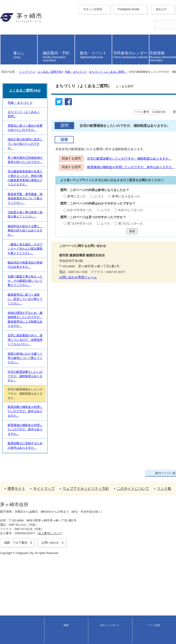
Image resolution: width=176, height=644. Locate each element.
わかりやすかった (23, 267)
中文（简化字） (11, 24)
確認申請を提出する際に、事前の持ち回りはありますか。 (45, 449)
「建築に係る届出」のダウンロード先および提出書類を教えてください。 (55, 459)
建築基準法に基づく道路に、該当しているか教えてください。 (48, 489)
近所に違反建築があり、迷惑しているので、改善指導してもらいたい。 (54, 509)
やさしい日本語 (11, 13)
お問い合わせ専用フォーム (21, 340)
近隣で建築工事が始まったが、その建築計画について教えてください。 (54, 479)
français (5, 36)
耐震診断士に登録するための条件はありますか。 (39, 569)
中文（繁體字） (11, 28)
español (5, 46)
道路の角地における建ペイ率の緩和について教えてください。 (48, 519)
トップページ (27, 110)
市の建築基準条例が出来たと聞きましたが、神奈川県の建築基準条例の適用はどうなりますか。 (70, 419)
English (5, 20)
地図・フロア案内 (11, 634)
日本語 (5, 53)
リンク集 (6, 608)
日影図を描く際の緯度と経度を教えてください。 (39, 439)
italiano (5, 42)
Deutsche (6, 39)
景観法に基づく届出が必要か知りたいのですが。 (39, 389)
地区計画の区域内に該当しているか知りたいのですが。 (44, 399)
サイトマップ (9, 596)
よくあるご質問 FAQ (50, 110)
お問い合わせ (8, 639)
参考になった (19, 250)
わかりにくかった (73, 267)
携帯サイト (8, 592)
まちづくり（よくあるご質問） (107, 110)
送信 (88, 294)
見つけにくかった (73, 285)
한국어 (5, 32)
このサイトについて (14, 604)
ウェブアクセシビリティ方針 (20, 600)
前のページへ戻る (13, 584)
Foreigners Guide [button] (12, 17)
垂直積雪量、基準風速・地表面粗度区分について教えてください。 (51, 429)
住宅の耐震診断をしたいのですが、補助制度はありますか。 (47, 205)
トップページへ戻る (14, 588)
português (7, 49)
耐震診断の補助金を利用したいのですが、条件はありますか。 (48, 549)
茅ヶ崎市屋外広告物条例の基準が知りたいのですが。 (42, 409)
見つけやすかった (23, 285)
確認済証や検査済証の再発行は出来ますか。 (36, 469)
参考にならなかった (68, 250)
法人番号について (47, 630)
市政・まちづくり (75, 110)
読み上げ (10, 59)
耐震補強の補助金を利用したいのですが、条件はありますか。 (49, 220)
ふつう (41, 250)
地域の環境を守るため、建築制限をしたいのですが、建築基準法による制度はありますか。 (67, 499)
